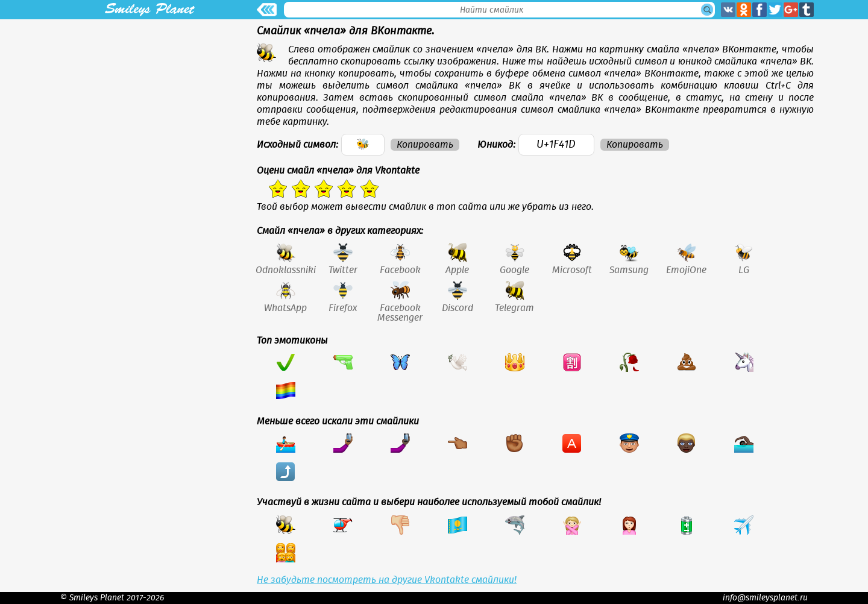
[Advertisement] (149, 104)
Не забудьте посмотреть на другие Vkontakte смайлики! (387, 580)
